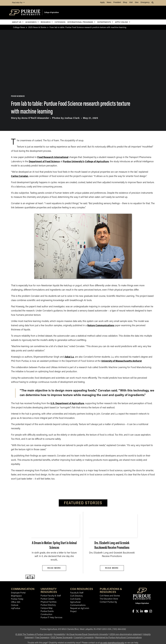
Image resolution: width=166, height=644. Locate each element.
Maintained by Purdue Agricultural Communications (118, 638)
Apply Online (122, 22)
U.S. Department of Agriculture (67, 404)
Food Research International (53, 157)
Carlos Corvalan (20, 176)
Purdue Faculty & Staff (51, 596)
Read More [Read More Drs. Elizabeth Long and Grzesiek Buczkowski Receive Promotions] (112, 568)
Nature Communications (101, 326)
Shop (125, 3)
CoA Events (75, 599)
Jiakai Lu (69, 357)
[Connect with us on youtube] (146, 612)
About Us (17, 22)
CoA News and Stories (110, 596)
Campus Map (47, 608)
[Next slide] (32, 577)
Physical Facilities (49, 602)
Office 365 (16, 602)
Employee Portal (18, 593)
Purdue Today (17, 599)
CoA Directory (76, 596)
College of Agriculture (97, 162)
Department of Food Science (44, 162)
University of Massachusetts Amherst (122, 361)
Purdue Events (47, 611)
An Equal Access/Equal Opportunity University (87, 635)
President (117, 3)
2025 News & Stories (37, 27)
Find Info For (18, 3)
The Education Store (109, 599)
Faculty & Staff (77, 593)
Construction (46, 615)
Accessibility (59, 635)
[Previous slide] (28, 577)
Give (137, 3)
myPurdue (16, 608)
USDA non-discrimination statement (126, 635)
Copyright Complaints (84, 638)
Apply (102, 3)
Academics (31, 22)
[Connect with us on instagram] (151, 612)
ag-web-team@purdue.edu (112, 643)
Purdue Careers (47, 599)
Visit (131, 3)
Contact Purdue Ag (108, 602)
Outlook (15, 605)
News (109, 3)
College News (19, 27)
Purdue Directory (48, 605)
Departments (104, 22)
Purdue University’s (74, 162)
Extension (60, 22)
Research (46, 22)
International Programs (81, 22)
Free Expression (42, 638)
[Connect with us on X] (137, 612)
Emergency (145, 3)
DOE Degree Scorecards (62, 638)
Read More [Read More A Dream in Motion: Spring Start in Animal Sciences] (54, 568)
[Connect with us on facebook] (133, 612)
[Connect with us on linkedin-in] (141, 612)
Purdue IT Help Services (51, 618)
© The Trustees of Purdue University (34, 635)
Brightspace (16, 596)
